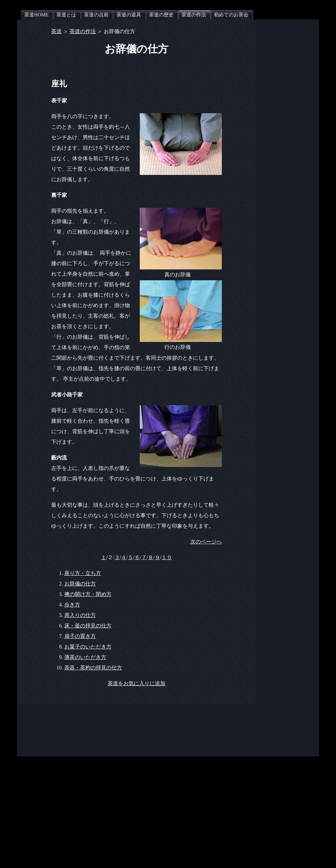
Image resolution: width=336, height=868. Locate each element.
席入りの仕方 (80, 615)
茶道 (56, 31)
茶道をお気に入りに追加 (136, 683)
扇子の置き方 (80, 636)
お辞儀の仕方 (80, 584)
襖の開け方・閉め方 (88, 594)
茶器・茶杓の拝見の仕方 (93, 668)
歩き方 (72, 605)
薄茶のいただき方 (85, 657)
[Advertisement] (293, 118)
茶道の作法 (83, 31)
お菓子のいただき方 (88, 647)
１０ (167, 557)
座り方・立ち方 (83, 573)
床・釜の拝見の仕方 (88, 626)
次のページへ (206, 542)
